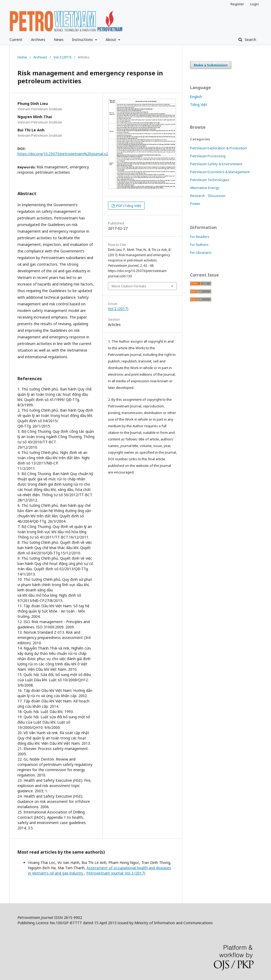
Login (254, 4)
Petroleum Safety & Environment (216, 164)
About (111, 40)
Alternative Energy (205, 188)
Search (250, 40)
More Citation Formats (129, 286)
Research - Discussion (208, 196)
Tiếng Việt (199, 105)
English (196, 97)
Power (195, 204)
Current (16, 40)
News (59, 40)
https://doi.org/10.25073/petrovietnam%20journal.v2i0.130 (68, 154)
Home (22, 57)
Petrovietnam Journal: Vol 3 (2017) (116, 873)
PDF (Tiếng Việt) (128, 206)
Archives (38, 40)
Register (237, 4)
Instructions (83, 40)
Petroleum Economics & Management (220, 172)
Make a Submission (211, 65)
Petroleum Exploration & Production (218, 148)
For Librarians (201, 252)
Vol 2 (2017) (62, 57)
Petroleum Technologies (210, 180)
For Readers (200, 237)
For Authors (199, 245)
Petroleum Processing (208, 156)
